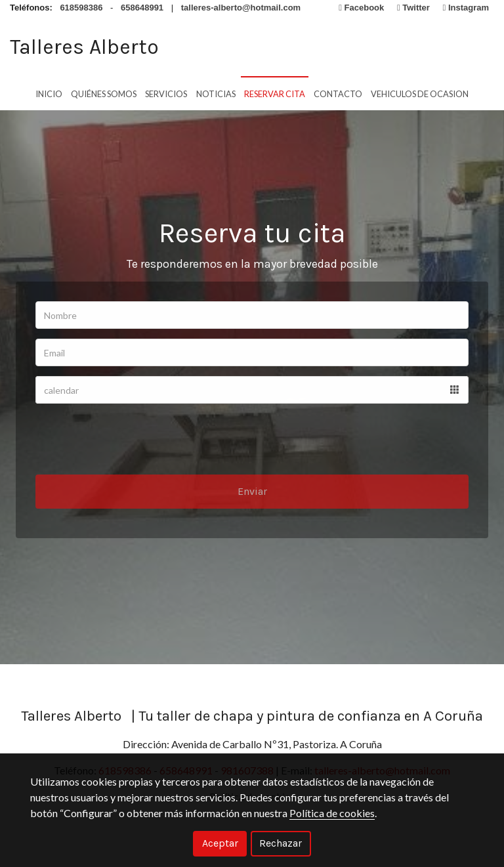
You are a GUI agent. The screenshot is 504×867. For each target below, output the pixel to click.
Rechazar (281, 843)
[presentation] (135, 449)
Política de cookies (332, 813)
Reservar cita (275, 91)
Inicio (49, 91)
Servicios (166, 91)
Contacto (338, 91)
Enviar (252, 501)
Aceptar (220, 843)
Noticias (216, 91)
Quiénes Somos (104, 91)
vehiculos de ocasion (420, 91)
